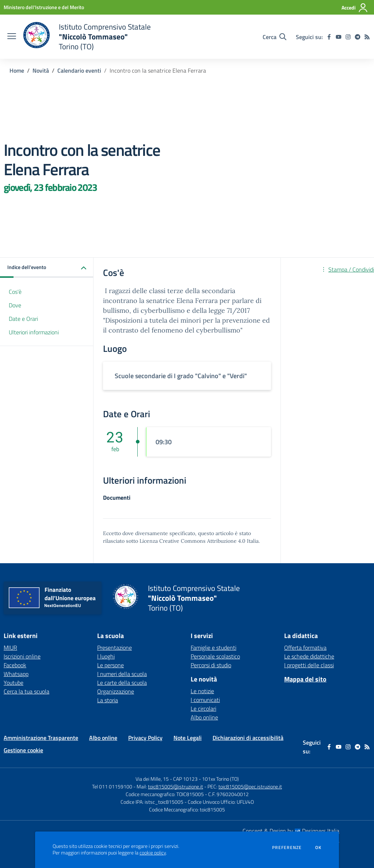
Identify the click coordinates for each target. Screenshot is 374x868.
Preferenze (287, 848)
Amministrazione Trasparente (41, 738)
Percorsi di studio (211, 665)
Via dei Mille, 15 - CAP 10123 (167, 779)
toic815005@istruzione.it (175, 786)
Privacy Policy (145, 738)
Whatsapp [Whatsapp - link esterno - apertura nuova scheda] (16, 674)
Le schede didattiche (309, 656)
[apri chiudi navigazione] (12, 37)
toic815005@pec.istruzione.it (250, 786)
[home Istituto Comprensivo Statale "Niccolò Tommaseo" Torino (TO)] (87, 37)
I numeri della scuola (122, 674)
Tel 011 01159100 (112, 786)
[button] (47, 268)
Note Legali (188, 738)
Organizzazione (116, 691)
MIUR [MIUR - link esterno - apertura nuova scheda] (10, 648)
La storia (108, 700)
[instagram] (348, 37)
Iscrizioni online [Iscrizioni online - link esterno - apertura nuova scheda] (22, 656)
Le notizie (202, 691)
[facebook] (329, 37)
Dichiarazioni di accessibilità (248, 738)
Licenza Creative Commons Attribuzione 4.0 (192, 541)
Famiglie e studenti (213, 648)
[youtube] (339, 37)
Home (17, 70)
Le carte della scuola (122, 683)
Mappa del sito (305, 679)
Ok (318, 848)
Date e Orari (23, 319)
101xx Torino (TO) (220, 779)
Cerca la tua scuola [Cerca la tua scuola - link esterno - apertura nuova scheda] (26, 691)
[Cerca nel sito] (274, 37)
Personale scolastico (215, 656)
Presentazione (115, 648)
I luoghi (106, 656)
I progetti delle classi (309, 665)
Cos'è (15, 292)
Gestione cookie (23, 750)
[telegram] (358, 37)
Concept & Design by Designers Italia (291, 831)
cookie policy (153, 853)
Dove (15, 305)
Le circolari (203, 708)
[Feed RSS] (367, 37)
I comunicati (205, 700)
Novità (41, 70)
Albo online (204, 717)
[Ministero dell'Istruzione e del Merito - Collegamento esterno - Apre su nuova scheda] (44, 7)
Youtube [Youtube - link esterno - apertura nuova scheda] (14, 683)
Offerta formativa (305, 648)
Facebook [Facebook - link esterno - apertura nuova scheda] (15, 665)
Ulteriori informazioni (34, 332)
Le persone (110, 665)
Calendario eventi (79, 70)
